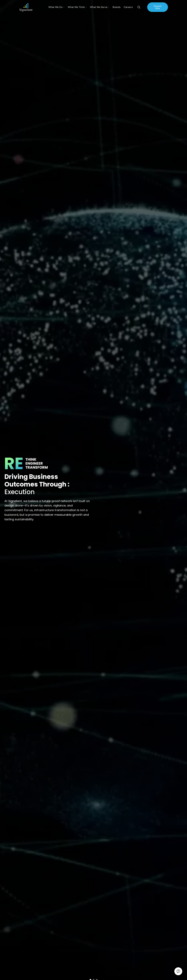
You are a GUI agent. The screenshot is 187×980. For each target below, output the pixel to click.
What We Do (56, 7)
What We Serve (100, 7)
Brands (117, 7)
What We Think (77, 7)
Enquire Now (158, 7)
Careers (128, 7)
